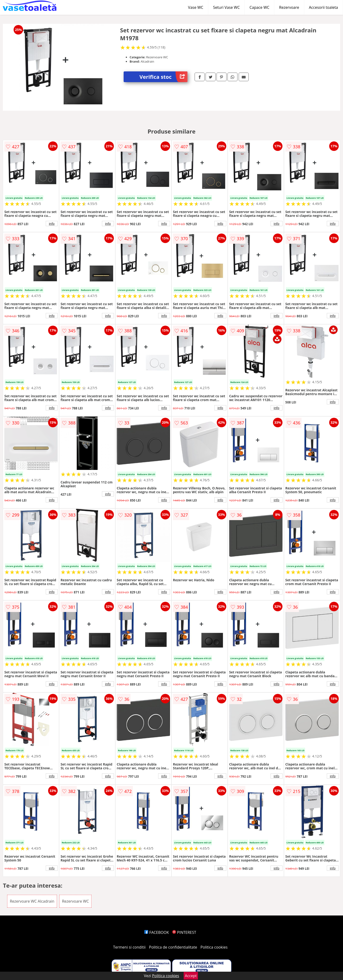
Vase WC (196, 7)
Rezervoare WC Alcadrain (32, 901)
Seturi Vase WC (226, 7)
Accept (191, 976)
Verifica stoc (164, 77)
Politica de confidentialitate (173, 947)
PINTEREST (184, 932)
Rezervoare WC (75, 901)
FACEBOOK (157, 932)
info (52, 224)
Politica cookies (214, 947)
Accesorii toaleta (323, 7)
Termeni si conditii (129, 947)
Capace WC (259, 7)
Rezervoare (289, 7)
